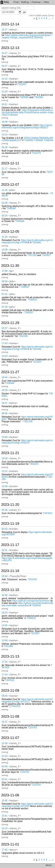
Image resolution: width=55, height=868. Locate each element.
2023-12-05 (10, 232)
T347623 (47, 513)
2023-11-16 (10, 571)
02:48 (5, 766)
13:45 (5, 625)
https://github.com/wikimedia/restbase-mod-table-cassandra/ (27, 604)
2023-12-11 (10, 163)
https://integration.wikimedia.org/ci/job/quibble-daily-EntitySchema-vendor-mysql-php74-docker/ (27, 112)
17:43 (5, 343)
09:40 (5, 696)
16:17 (5, 30)
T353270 (36, 153)
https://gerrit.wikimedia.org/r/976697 (27, 418)
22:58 (5, 743)
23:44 (5, 576)
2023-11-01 (10, 844)
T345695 (39, 140)
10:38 (5, 486)
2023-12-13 (10, 48)
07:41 (5, 294)
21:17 (5, 169)
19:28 (5, 458)
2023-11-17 (10, 545)
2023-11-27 (10, 372)
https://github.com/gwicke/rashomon (31, 601)
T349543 (36, 605)
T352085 (24, 97)
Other (46, 2)
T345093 (29, 140)
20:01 (5, 104)
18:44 (5, 377)
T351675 (34, 464)
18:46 (5, 595)
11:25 (5, 190)
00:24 (5, 216)
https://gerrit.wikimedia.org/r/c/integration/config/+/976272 (27, 442)
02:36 (5, 510)
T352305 (23, 336)
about (49, 865)
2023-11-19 (10, 524)
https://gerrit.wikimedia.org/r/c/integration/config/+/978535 (27, 348)
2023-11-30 (10, 266)
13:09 (5, 437)
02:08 (5, 203)
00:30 (5, 529)
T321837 (22, 84)
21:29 (5, 237)
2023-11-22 (10, 432)
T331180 (32, 255)
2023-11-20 (10, 505)
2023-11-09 (10, 690)
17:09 (5, 271)
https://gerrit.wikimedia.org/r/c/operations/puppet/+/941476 (27, 559)
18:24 (5, 613)
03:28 (5, 147)
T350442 (37, 38)
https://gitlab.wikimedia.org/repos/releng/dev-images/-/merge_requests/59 (27, 36)
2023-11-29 (10, 323)
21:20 (5, 92)
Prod (16, 2)
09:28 (5, 281)
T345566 (11, 208)
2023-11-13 (10, 656)
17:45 (5, 850)
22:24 (5, 756)
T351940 (37, 349)
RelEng (25, 2)
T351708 (28, 421)
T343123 (15, 706)
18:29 (5, 390)
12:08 (5, 641)
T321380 (8, 646)
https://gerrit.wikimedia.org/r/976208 (27, 476)
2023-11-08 (10, 716)
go (24, 12)
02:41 (5, 779)
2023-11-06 (10, 795)
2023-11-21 (10, 453)
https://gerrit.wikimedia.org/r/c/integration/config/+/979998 (27, 241)
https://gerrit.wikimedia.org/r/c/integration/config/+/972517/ (27, 700)
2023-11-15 (10, 590)
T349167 (25, 287)
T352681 (37, 242)
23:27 (5, 53)
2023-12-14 (10, 24)
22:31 (5, 550)
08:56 (5, 413)
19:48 (5, 122)
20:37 (5, 328)
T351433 (32, 579)
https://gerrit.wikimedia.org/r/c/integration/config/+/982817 (27, 126)
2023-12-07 (10, 185)
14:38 (5, 250)
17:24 (5, 662)
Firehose (36, 2)
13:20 (5, 356)
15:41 (5, 816)
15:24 (5, 828)
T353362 (38, 97)
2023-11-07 (10, 738)
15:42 (5, 801)
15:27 (5, 722)
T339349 (10, 383)
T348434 (48, 140)
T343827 (46, 255)
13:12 (5, 471)
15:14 (5, 135)
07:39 (5, 307)
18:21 (5, 403)
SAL (5, 2)
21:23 (5, 79)
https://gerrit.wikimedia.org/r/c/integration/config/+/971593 (27, 805)
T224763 (32, 728)
